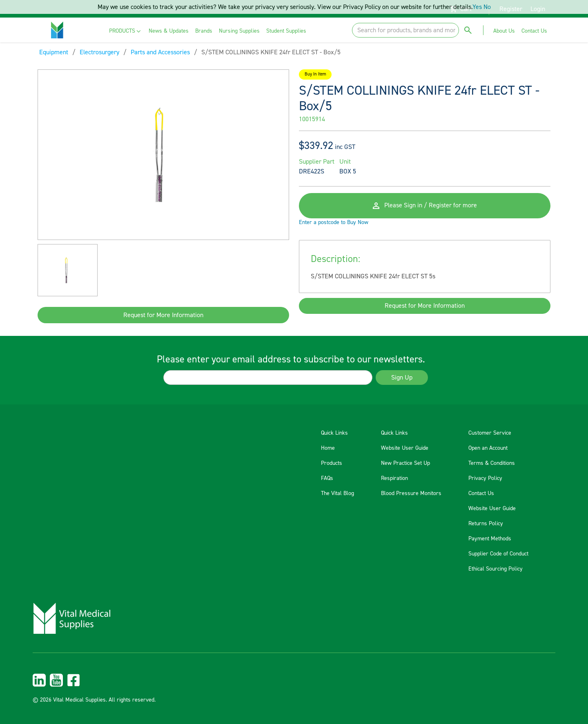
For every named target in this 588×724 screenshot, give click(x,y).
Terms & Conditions (492, 463)
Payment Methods (490, 539)
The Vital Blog (337, 493)
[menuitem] (126, 31)
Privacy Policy (485, 478)
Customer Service (490, 433)
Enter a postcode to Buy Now (334, 223)
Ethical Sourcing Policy (496, 569)
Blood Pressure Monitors (411, 493)
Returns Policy (486, 524)
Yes (477, 7)
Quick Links (334, 433)
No (487, 7)
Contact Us (481, 493)
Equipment (54, 52)
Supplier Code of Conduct (498, 554)
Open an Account (488, 448)
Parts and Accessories (160, 52)
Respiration (394, 478)
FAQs (327, 478)
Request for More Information (163, 315)
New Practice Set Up (405, 463)
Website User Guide (405, 448)
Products (332, 463)
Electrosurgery (99, 52)
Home (328, 448)
